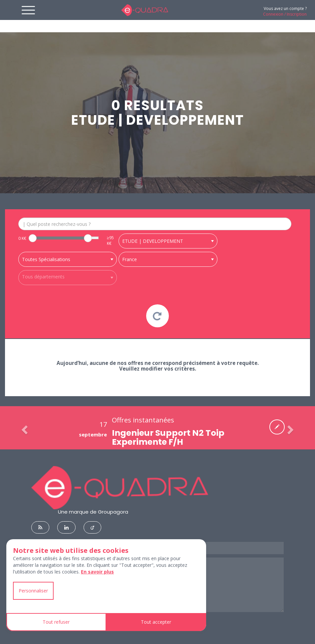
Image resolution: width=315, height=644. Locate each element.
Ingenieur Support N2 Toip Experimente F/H (168, 445)
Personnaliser (33, 591)
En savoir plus (97, 572)
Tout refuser (56, 622)
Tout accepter (156, 622)
